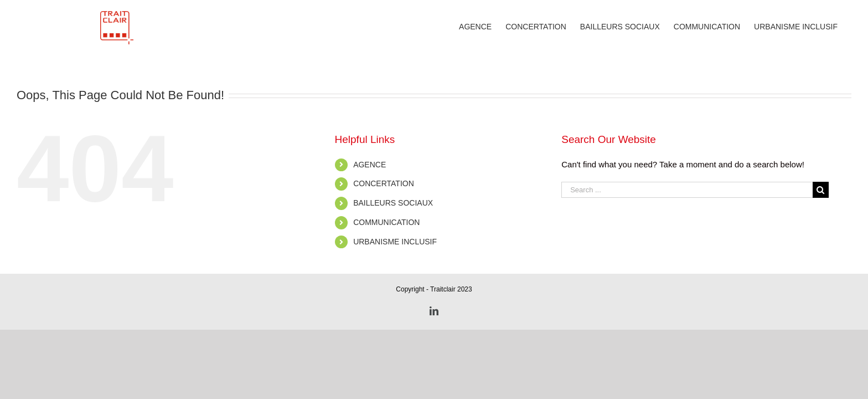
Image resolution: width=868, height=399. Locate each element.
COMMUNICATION (386, 222)
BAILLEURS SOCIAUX (393, 203)
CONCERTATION (384, 183)
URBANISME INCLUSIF (395, 242)
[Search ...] (687, 190)
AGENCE (370, 165)
